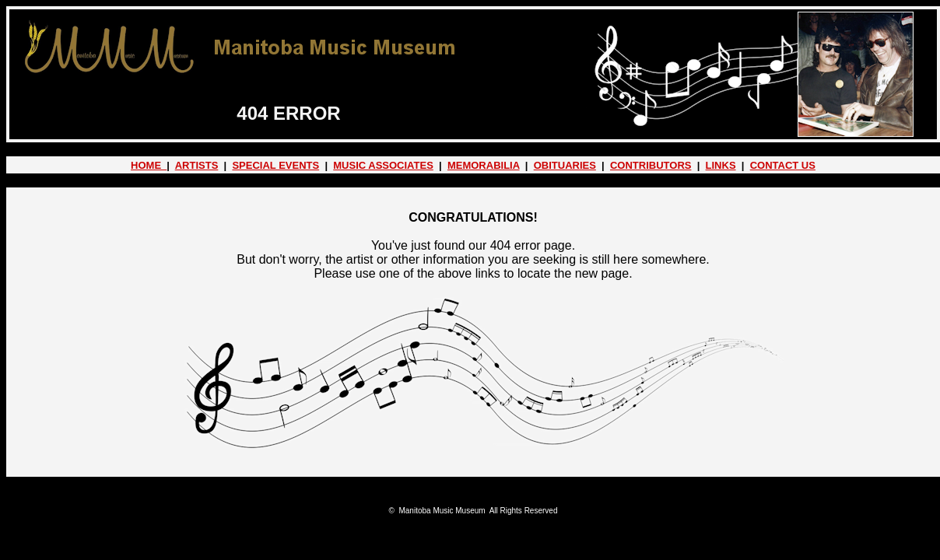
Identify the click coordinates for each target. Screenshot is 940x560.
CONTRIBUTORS (651, 165)
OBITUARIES (565, 165)
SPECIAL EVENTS (275, 165)
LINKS (721, 165)
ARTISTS (197, 165)
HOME (149, 165)
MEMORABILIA (484, 165)
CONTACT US (783, 165)
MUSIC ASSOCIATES (383, 165)
